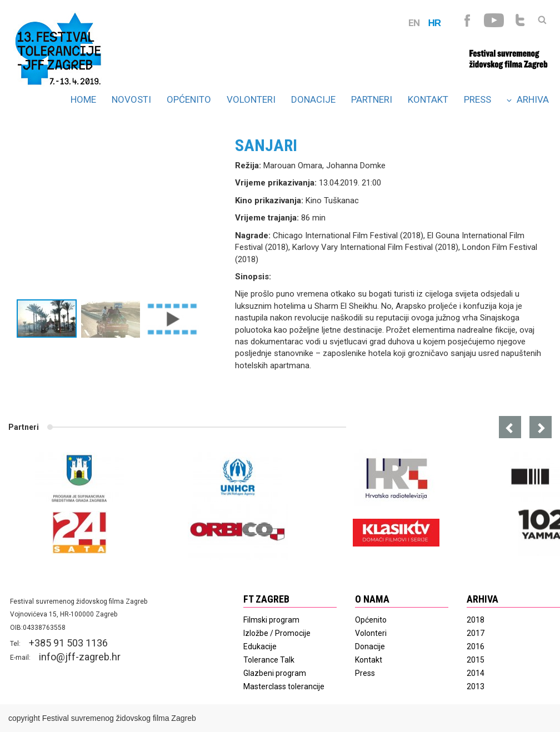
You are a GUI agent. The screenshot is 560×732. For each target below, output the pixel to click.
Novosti (131, 99)
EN (414, 23)
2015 (476, 660)
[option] (122, 215)
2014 (476, 673)
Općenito (189, 99)
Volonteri (251, 99)
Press (477, 99)
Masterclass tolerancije (284, 686)
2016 (476, 646)
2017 (476, 633)
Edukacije (260, 646)
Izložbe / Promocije (277, 633)
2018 (476, 620)
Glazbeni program (275, 673)
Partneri (372, 99)
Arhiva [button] (528, 99)
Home (83, 99)
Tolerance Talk (269, 660)
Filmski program (271, 620)
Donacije (313, 99)
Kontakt (428, 99)
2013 (476, 686)
